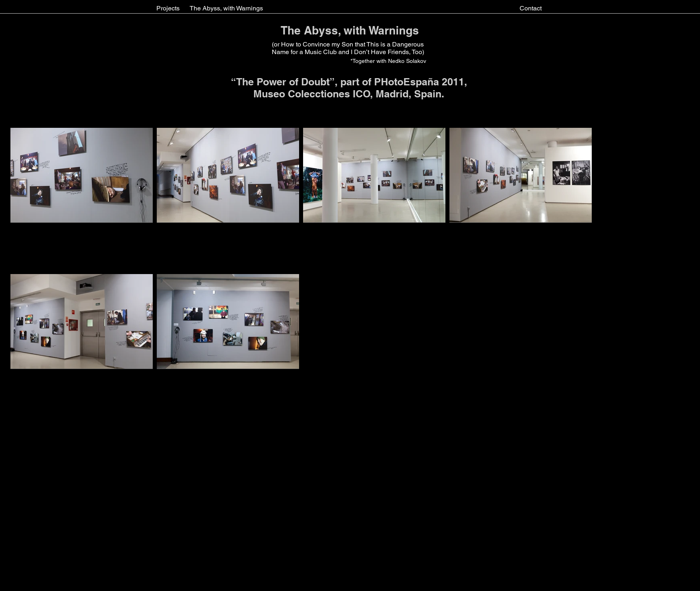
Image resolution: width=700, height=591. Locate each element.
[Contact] (531, 8)
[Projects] (168, 8)
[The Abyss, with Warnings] (226, 8)
